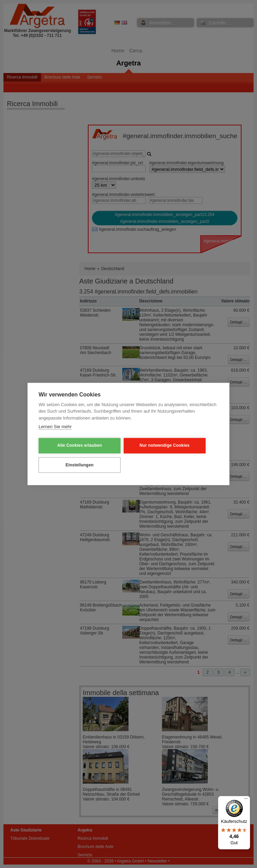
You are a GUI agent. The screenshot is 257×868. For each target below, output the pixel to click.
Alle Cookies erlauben (72, 446)
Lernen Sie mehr (55, 427)
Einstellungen (72, 465)
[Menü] (246, 800)
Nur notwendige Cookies (143, 446)
